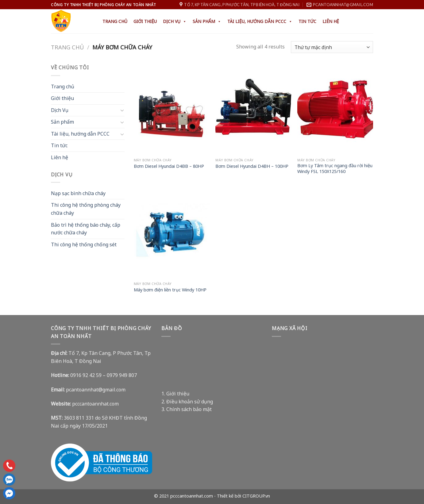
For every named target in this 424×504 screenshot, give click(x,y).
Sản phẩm (207, 21)
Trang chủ (115, 21)
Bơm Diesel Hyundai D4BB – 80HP (169, 166)
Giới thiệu (145, 21)
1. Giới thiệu (175, 394)
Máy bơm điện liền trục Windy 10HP (170, 290)
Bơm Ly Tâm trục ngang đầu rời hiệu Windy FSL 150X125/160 (335, 169)
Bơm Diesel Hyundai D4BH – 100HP (252, 166)
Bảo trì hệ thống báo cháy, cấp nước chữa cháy (86, 229)
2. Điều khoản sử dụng (187, 402)
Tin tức (307, 21)
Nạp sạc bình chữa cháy (78, 193)
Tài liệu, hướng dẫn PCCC (260, 21)
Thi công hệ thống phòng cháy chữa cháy (86, 209)
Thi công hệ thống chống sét (84, 244)
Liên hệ (331, 21)
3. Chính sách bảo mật (187, 409)
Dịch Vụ (175, 21)
